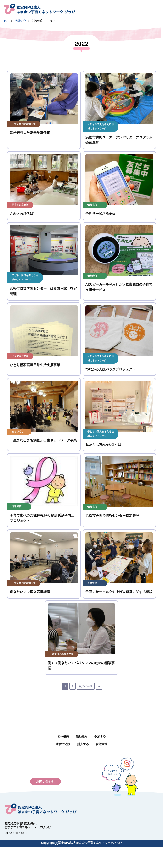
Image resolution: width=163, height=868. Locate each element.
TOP (6, 21)
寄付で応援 (63, 744)
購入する (83, 744)
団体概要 (63, 736)
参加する (100, 736)
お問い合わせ (45, 782)
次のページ (86, 686)
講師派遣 (101, 744)
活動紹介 (20, 21)
